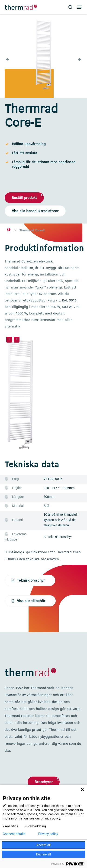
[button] (80, 7)
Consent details (14, 834)
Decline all (44, 854)
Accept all (44, 845)
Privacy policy (48, 834)
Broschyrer (44, 782)
